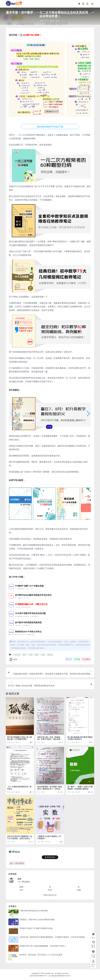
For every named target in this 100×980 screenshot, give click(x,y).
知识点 (50, 655)
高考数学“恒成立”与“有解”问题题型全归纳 (36, 928)
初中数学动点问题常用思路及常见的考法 (33, 595)
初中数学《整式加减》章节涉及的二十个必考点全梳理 (41, 955)
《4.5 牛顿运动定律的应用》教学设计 (19, 788)
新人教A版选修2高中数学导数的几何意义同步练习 (80, 738)
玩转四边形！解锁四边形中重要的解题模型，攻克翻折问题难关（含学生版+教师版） (53, 937)
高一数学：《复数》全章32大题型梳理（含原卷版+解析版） (80, 788)
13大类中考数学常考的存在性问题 (30, 613)
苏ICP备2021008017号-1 (38, 976)
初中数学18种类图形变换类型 (28, 622)
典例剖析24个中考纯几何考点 (28, 632)
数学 (37, 655)
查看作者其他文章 (50, 895)
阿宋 (13, 659)
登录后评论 (50, 857)
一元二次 (17, 655)
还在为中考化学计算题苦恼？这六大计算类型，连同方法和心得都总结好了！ (20, 838)
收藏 (77, 659)
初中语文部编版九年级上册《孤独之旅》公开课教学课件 (20, 738)
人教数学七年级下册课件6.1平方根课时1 (49, 837)
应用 (31, 655)
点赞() (86, 659)
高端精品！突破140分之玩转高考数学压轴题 (37, 919)
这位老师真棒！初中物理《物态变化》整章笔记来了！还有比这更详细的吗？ (50, 789)
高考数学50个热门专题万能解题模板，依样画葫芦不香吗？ (43, 946)
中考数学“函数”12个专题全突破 (29, 586)
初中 (24, 655)
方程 (43, 655)
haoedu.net (49, 973)
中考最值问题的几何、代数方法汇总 (31, 604)
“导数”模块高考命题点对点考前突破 (34, 911)
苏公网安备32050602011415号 (60, 976)
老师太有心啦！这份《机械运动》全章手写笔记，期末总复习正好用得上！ (50, 739)
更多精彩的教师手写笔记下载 (50, 127)
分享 (69, 659)
